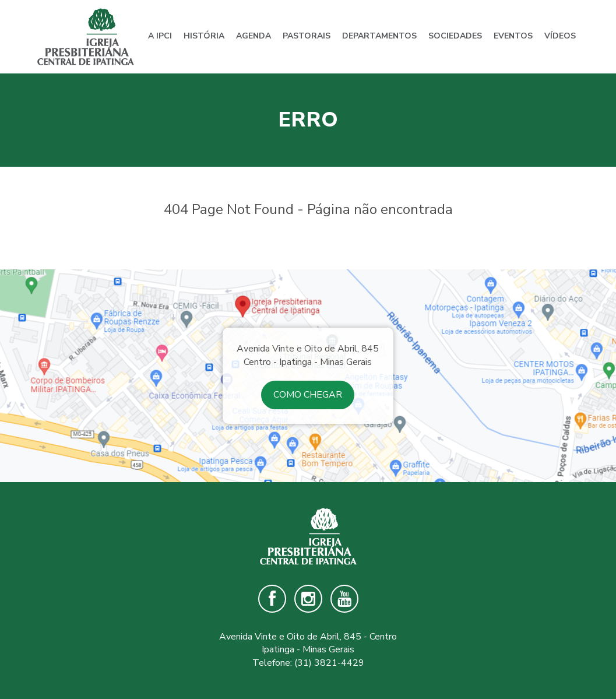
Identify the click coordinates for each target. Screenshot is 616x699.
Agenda (254, 36)
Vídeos (560, 36)
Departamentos (379, 36)
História (204, 36)
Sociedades (455, 36)
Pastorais (307, 36)
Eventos (513, 36)
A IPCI (160, 36)
